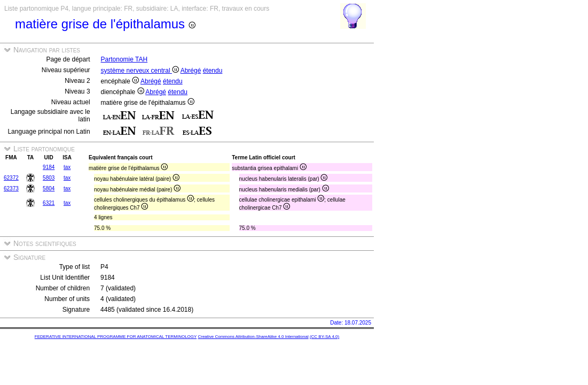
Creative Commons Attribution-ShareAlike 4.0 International (253, 337)
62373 (11, 188)
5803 (49, 178)
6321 (49, 203)
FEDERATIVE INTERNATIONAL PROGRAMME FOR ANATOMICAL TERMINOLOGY (116, 337)
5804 (49, 188)
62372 (11, 178)
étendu (213, 71)
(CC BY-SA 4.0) (324, 337)
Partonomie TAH (124, 59)
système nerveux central (140, 71)
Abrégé (191, 71)
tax (67, 167)
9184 (49, 167)
